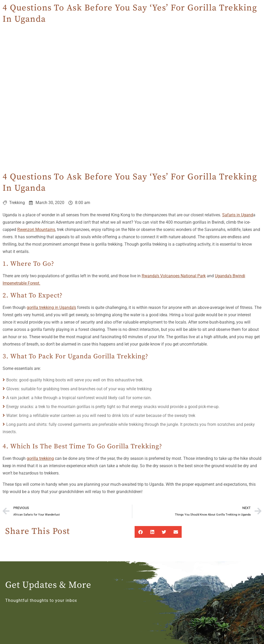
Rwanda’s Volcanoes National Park (174, 276)
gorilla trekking (40, 458)
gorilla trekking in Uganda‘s (51, 307)
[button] (140, 532)
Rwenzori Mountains (36, 230)
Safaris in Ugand (238, 215)
